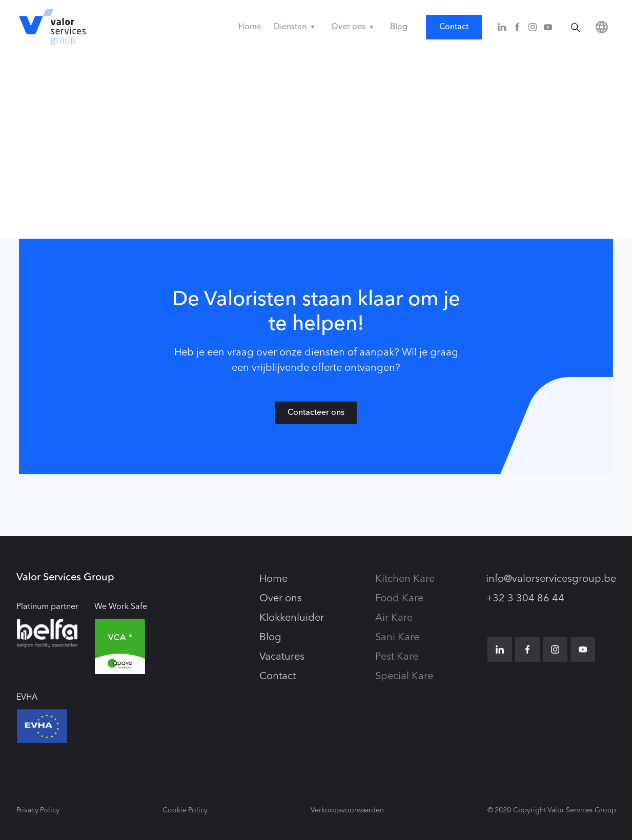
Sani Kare (397, 638)
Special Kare (404, 677)
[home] (52, 27)
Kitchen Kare (405, 579)
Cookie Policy (185, 810)
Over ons (281, 599)
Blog (399, 27)
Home (250, 27)
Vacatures (282, 657)
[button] (296, 27)
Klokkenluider (292, 618)
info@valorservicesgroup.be (551, 579)
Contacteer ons (316, 413)
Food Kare (399, 599)
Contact (454, 27)
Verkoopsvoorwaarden (347, 810)
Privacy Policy (38, 810)
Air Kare (394, 618)
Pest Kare (397, 657)
